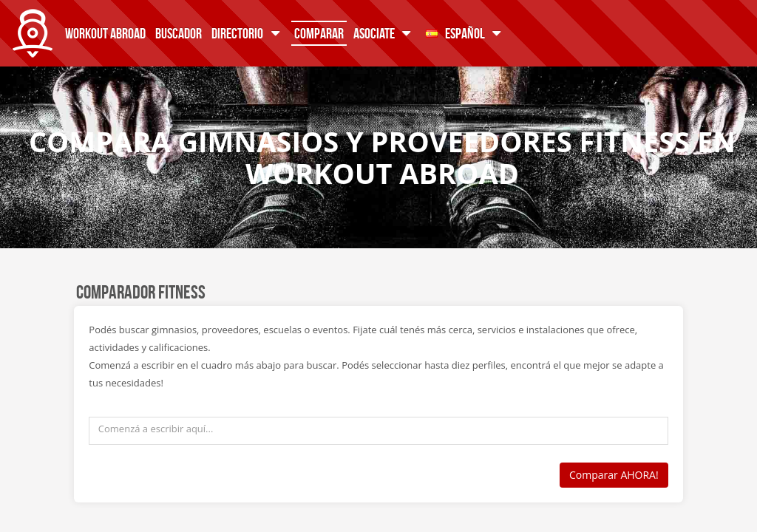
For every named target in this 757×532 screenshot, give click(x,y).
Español (466, 33)
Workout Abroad (105, 33)
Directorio (248, 33)
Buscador (179, 33)
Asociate (385, 33)
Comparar (319, 33)
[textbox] (378, 431)
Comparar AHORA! (614, 475)
